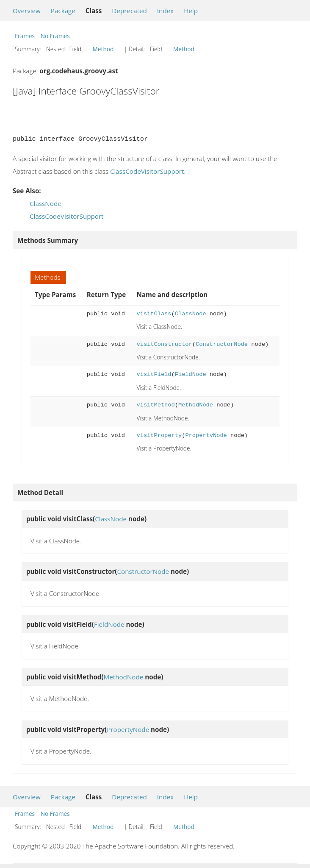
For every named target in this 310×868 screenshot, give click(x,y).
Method (103, 49)
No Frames (55, 36)
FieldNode (191, 374)
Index (165, 11)
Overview (27, 11)
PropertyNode (206, 435)
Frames (25, 36)
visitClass (154, 314)
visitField (154, 374)
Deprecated (129, 11)
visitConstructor (165, 344)
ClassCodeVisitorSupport (147, 171)
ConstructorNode (222, 344)
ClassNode (46, 203)
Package (63, 11)
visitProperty (159, 435)
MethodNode (196, 405)
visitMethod (156, 405)
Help (191, 11)
